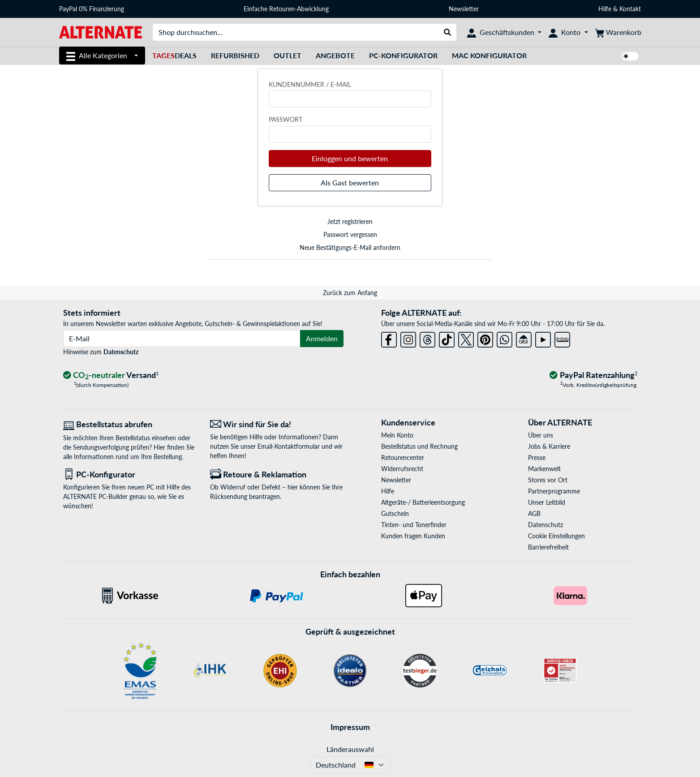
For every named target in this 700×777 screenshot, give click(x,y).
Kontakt (630, 9)
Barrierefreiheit (548, 547)
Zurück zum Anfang (350, 293)
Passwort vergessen (350, 234)
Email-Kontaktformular (289, 446)
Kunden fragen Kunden (413, 536)
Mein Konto (397, 435)
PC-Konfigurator (403, 55)
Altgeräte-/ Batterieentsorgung (423, 502)
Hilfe (605, 9)
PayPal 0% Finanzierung (92, 9)
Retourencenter (403, 457)
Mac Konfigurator (489, 55)
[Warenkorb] (618, 32)
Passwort (286, 119)
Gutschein (395, 513)
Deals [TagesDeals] (174, 55)
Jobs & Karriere (549, 446)
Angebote (335, 55)
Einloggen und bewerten (350, 158)
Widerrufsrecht (402, 469)
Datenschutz (121, 352)
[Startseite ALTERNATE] (101, 32)
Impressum (350, 727)
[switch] (630, 56)
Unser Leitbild (547, 502)
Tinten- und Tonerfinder (414, 525)
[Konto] (568, 32)
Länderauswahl (350, 749)
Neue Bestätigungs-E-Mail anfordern (350, 247)
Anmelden (322, 338)
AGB (534, 513)
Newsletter (464, 9)
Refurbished (235, 55)
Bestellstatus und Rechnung (419, 446)
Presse (537, 457)
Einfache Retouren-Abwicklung (286, 9)
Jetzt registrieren (350, 221)
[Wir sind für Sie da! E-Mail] (277, 424)
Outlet (288, 55)
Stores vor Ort (548, 480)
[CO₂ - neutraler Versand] (111, 376)
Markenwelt (544, 469)
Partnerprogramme (554, 491)
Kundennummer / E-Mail (310, 84)
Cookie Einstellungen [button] (556, 536)
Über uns (541, 435)
